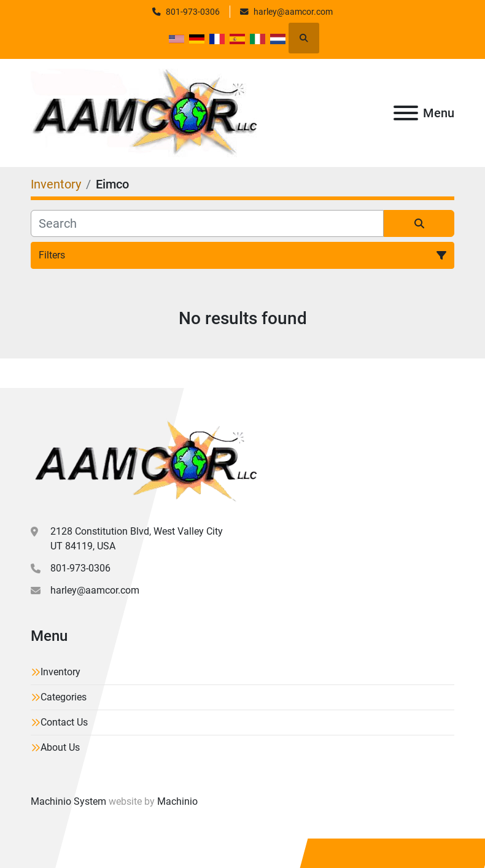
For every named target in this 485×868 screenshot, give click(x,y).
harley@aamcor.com (293, 12)
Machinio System (68, 801)
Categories (64, 697)
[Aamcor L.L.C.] (144, 461)
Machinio (177, 801)
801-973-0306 (193, 12)
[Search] (207, 223)
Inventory (60, 672)
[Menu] (406, 113)
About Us (60, 747)
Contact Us (64, 722)
